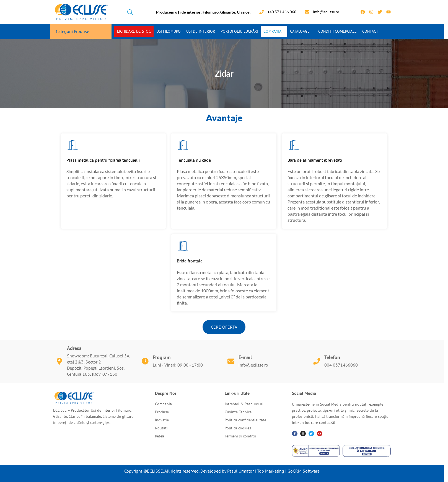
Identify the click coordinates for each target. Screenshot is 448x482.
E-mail (245, 357)
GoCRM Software (304, 471)
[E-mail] (231, 361)
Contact (370, 31)
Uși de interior (201, 31)
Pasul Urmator (240, 471)
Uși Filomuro (169, 31)
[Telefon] (317, 361)
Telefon (332, 357)
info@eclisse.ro (253, 365)
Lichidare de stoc (134, 31)
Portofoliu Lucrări (239, 31)
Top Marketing (271, 471)
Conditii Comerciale (337, 31)
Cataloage (300, 31)
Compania (272, 31)
